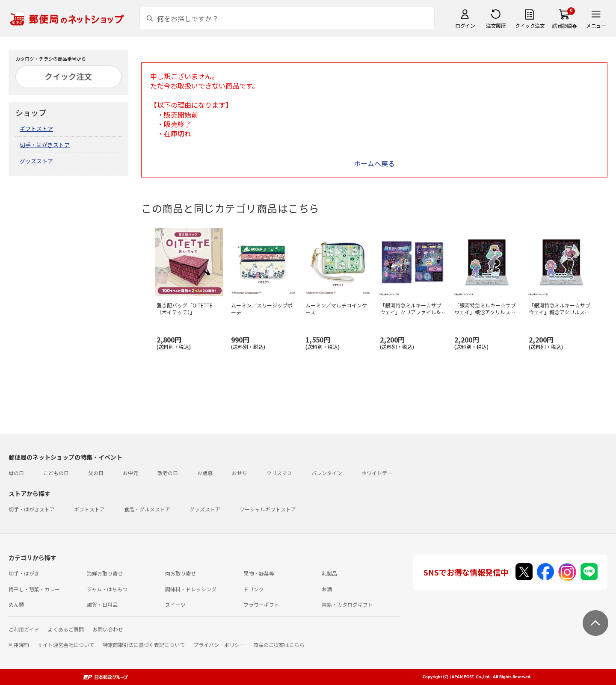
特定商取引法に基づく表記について (144, 645)
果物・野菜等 (259, 573)
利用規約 (19, 645)
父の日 (96, 473)
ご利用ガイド (24, 629)
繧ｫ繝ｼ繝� (564, 25)
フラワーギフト (261, 604)
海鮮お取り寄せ (105, 573)
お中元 (130, 473)
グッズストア (36, 161)
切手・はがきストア (45, 145)
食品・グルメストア (147, 509)
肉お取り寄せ (181, 573)
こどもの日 (56, 473)
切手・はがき (24, 573)
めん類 (16, 604)
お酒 (327, 589)
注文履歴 (496, 25)
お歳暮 (205, 473)
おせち (240, 473)
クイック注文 (530, 25)
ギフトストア (36, 128)
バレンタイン (327, 473)
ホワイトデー (377, 473)
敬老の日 (168, 473)
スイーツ (175, 604)
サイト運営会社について (66, 645)
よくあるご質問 (66, 629)
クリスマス (279, 473)
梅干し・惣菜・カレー (34, 589)
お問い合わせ (108, 629)
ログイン (465, 25)
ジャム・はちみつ (107, 589)
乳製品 (329, 573)
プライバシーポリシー (219, 645)
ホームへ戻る (374, 163)
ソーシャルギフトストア (268, 509)
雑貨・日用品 (102, 604)
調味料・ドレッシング (191, 589)
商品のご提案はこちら (279, 645)
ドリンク (254, 589)
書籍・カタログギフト (347, 604)
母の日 (16, 473)
